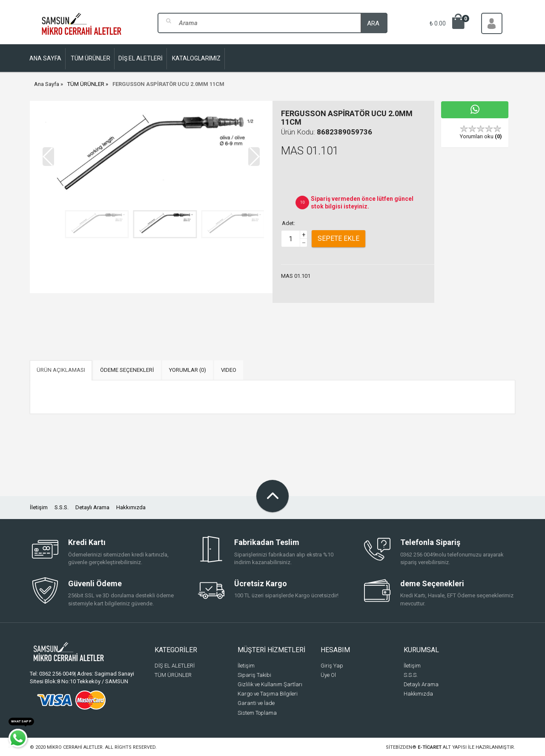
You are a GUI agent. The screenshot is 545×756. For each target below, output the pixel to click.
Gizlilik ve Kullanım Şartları (270, 684)
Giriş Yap (332, 666)
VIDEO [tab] (229, 370)
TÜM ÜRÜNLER (86, 84)
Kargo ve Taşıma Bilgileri (268, 694)
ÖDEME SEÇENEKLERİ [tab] (127, 370)
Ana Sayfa (47, 84)
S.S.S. (62, 507)
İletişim (39, 507)
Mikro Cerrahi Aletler (75, 747)
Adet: (288, 223)
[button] (254, 157)
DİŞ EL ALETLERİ (175, 666)
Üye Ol (328, 675)
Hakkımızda (131, 507)
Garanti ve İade (256, 703)
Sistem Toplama (257, 713)
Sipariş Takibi (254, 675)
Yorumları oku (481, 136)
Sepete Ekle (338, 238)
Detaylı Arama (92, 507)
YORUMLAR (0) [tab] (188, 370)
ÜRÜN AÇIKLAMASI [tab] (61, 370)
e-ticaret (430, 747)
